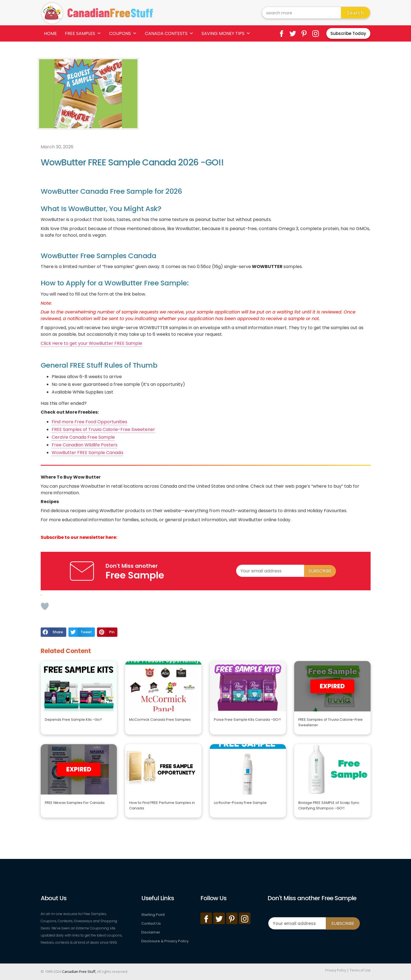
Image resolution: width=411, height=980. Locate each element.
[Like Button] (45, 606)
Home (50, 33)
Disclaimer (151, 932)
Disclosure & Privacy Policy (165, 941)
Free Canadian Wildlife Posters (85, 445)
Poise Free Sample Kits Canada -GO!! (247, 720)
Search (355, 13)
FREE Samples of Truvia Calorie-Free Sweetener (103, 429)
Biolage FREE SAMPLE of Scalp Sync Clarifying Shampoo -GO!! (329, 805)
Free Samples (83, 33)
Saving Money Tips (226, 33)
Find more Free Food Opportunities (89, 422)
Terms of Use (360, 970)
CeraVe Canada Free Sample (83, 437)
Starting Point (153, 915)
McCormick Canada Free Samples (160, 720)
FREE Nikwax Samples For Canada (75, 803)
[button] (53, 632)
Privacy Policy (336, 970)
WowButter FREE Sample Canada (87, 453)
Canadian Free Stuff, (79, 971)
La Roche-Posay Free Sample (240, 803)
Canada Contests (169, 33)
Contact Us (151, 923)
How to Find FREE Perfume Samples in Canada (162, 805)
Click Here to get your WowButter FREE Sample (91, 343)
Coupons (123, 33)
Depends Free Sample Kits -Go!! (73, 720)
